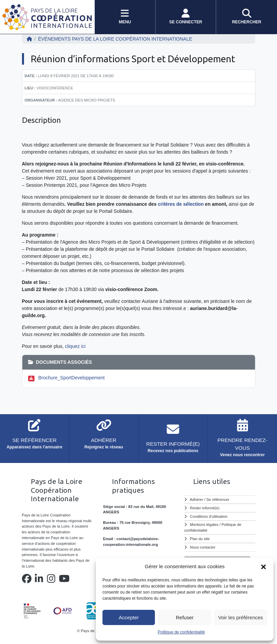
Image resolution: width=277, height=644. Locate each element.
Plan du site (200, 539)
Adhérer (197, 499)
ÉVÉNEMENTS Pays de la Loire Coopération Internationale (115, 39)
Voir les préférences (241, 617)
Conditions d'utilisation (209, 516)
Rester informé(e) (205, 508)
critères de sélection (181, 204)
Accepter (129, 617)
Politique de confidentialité (181, 632)
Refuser (185, 617)
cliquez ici (75, 346)
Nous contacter (203, 547)
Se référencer (218, 499)
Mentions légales (204, 525)
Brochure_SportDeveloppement (71, 378)
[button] (263, 567)
